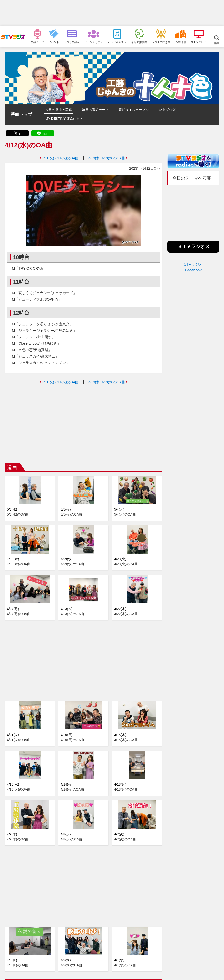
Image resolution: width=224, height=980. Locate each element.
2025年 (13, 943)
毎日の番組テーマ (95, 110)
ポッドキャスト (117, 42)
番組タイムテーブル (134, 110)
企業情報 (181, 42)
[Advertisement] (112, 13)
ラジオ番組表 (72, 42)
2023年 (43, 943)
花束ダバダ (167, 110)
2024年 (28, 943)
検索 (217, 43)
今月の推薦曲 (139, 42)
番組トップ (21, 114)
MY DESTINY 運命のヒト (64, 119)
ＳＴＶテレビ (199, 42)
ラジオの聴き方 (161, 42)
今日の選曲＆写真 (59, 110)
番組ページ (37, 42)
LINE (45, 134)
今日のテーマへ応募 (192, 178)
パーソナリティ (94, 42)
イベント (54, 42)
